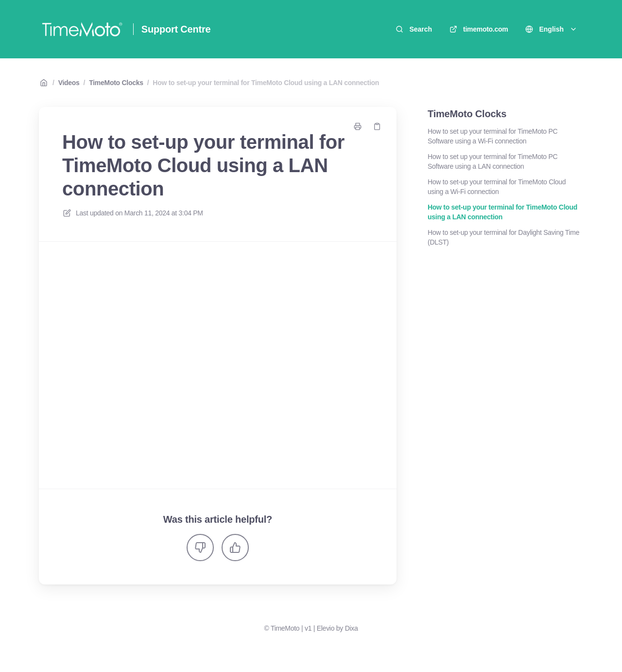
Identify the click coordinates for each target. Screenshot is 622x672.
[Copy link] (377, 126)
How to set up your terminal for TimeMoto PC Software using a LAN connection (492, 161)
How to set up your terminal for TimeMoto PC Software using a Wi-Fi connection (492, 136)
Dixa (352, 628)
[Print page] (358, 126)
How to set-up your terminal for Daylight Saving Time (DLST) (503, 237)
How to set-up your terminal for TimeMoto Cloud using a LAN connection (266, 83)
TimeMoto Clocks (116, 83)
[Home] (82, 29)
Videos (69, 83)
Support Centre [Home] (176, 29)
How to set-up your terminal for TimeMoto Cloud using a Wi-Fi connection (497, 187)
